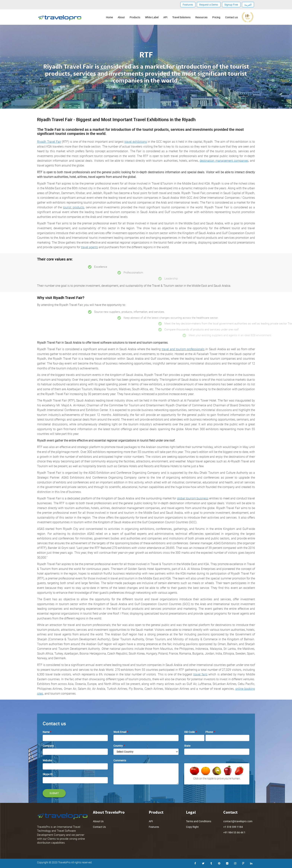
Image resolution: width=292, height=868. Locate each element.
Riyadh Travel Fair (49, 142)
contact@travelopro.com (238, 821)
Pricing (216, 17)
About (121, 17)
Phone (210, 732)
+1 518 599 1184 (233, 827)
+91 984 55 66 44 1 (234, 832)
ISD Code (191, 732)
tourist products (73, 207)
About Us (98, 821)
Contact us (231, 17)
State (187, 746)
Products (135, 17)
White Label (152, 17)
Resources (201, 17)
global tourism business (193, 498)
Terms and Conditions (199, 821)
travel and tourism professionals (183, 349)
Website (47, 760)
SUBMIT (54, 793)
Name (47, 732)
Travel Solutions (181, 17)
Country (119, 746)
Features (188, 5)
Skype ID (48, 774)
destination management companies (224, 161)
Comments (120, 760)
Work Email (121, 732)
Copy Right (192, 827)
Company (48, 746)
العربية (248, 5)
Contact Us (99, 827)
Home (109, 17)
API (165, 17)
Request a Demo (209, 5)
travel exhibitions (136, 142)
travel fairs (200, 674)
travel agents (89, 247)
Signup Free (231, 5)
